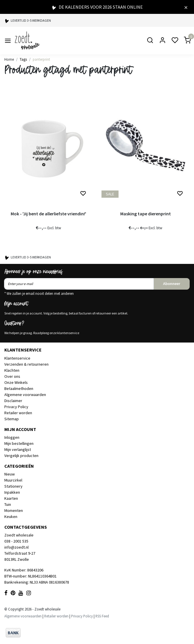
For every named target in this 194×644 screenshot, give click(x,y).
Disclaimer (13, 401)
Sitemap (12, 419)
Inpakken (12, 492)
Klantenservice (17, 358)
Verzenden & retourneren (26, 364)
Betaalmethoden (19, 388)
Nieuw (10, 474)
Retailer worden (18, 413)
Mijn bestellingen (19, 443)
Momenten (14, 510)
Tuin (8, 504)
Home (9, 59)
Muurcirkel (13, 480)
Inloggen (12, 437)
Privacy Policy (16, 407)
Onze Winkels (16, 382)
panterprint (41, 59)
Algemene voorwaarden (25, 395)
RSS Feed (102, 616)
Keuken (11, 517)
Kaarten (11, 498)
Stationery (13, 486)
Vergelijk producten (21, 456)
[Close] (186, 7)
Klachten (12, 370)
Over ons (12, 376)
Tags (23, 59)
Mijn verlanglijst (18, 449)
